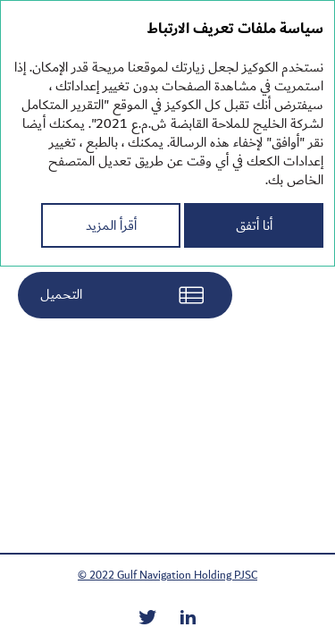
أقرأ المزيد (111, 225)
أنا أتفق (254, 225)
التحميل (61, 294)
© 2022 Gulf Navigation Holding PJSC (167, 576)
